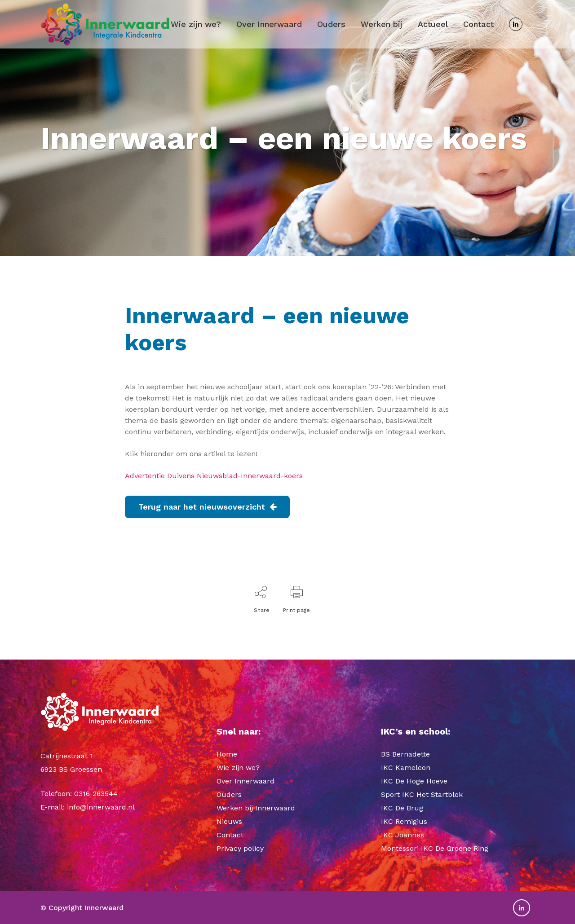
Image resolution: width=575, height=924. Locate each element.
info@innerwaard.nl (101, 807)
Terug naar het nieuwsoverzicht (207, 507)
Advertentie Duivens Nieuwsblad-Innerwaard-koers (214, 476)
